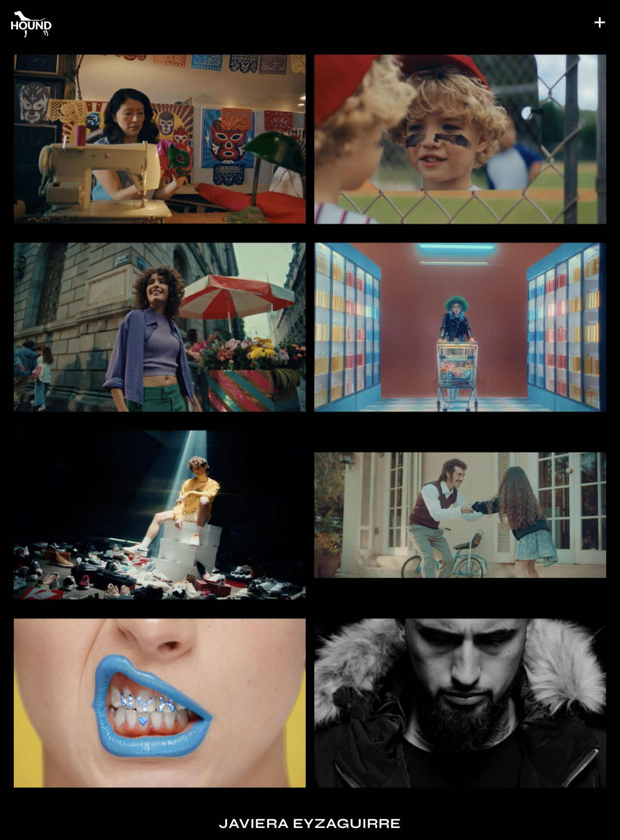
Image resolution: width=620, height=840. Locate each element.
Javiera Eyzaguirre (310, 823)
